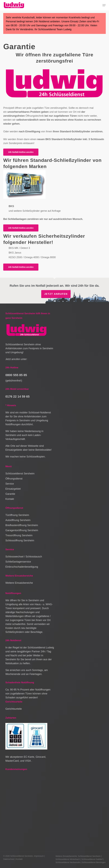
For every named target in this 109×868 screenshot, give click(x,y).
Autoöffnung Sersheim (18, 520)
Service (10, 484)
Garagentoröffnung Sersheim (22, 530)
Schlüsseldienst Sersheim (20, 474)
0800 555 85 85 (16, 375)
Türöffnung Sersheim (17, 515)
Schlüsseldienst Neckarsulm (68, 862)
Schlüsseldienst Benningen (94, 862)
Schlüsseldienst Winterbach (68, 859)
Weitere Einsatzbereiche (19, 583)
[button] (104, 5)
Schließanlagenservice (18, 562)
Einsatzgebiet (13, 489)
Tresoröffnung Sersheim (19, 535)
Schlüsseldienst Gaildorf (92, 859)
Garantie (10, 494)
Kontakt (10, 499)
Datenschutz (9, 859)
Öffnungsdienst (14, 479)
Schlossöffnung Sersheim (20, 540)
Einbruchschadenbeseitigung (22, 567)
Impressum (39, 856)
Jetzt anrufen (56, 294)
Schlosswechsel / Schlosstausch (24, 557)
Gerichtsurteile (14, 709)
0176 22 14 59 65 (17, 397)
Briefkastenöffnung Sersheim (22, 525)
